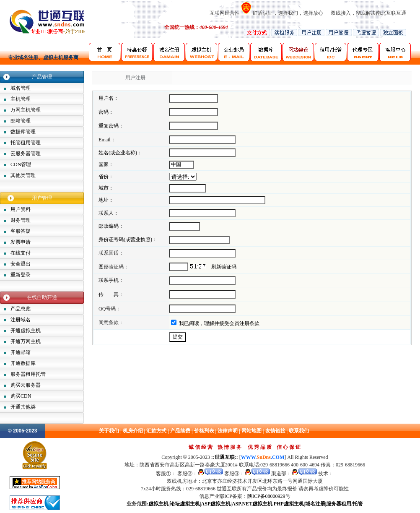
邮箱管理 (21, 121)
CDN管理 (21, 164)
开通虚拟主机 (26, 331)
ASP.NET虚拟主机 (252, 504)
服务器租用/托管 (344, 504)
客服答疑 (21, 231)
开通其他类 (23, 407)
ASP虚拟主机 (216, 504)
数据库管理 (23, 132)
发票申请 (21, 242)
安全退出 (21, 264)
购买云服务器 (26, 385)
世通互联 (225, 457)
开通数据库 (23, 363)
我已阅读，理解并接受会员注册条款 (219, 323)
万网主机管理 (26, 110)
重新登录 (21, 275)
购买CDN (21, 396)
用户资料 (21, 209)
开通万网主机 (26, 341)
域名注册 (315, 504)
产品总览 (21, 309)
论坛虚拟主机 (185, 504)
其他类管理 (23, 175)
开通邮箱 (21, 352)
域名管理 (21, 88)
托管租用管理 (26, 143)
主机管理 (21, 99)
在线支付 (21, 253)
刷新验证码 (224, 267)
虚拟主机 (158, 504)
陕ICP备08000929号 (269, 496)
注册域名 (21, 320)
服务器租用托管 (28, 374)
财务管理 (21, 220)
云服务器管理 (26, 154)
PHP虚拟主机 (289, 504)
